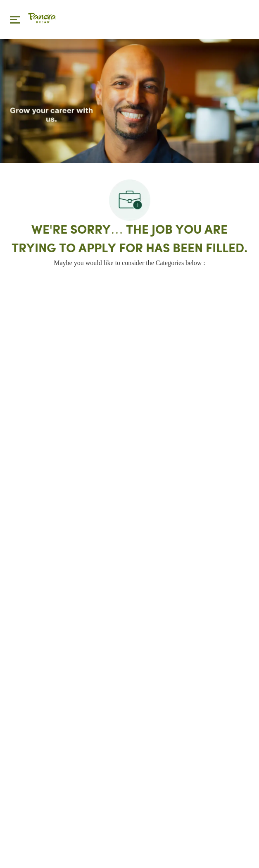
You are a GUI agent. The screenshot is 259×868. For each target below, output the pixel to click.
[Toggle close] (15, 19)
